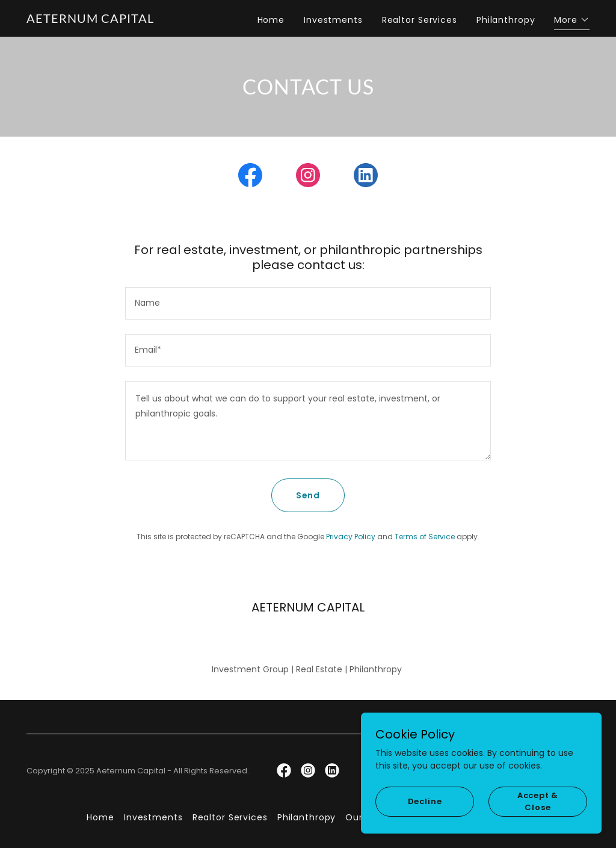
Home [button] (100, 817)
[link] (90, 20)
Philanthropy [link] (506, 20)
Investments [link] (333, 20)
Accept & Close (538, 801)
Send (308, 495)
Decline (425, 801)
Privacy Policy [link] (351, 537)
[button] (572, 21)
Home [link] (271, 20)
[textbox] (308, 303)
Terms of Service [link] (425, 537)
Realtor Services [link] (420, 20)
